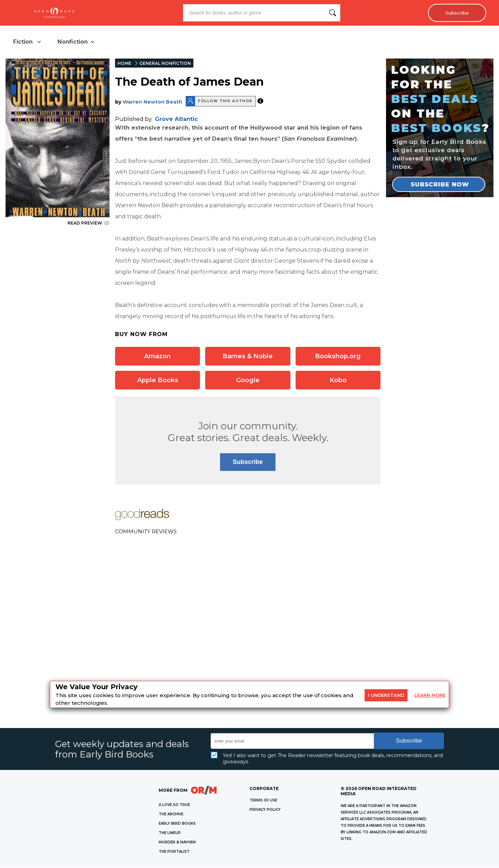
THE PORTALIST (174, 852)
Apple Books (158, 380)
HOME (124, 64)
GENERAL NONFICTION (165, 64)
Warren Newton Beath (152, 102)
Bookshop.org (338, 357)
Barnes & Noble (248, 357)
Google (248, 380)
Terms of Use (263, 801)
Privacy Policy (265, 810)
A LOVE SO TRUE (174, 805)
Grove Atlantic (176, 119)
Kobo (338, 380)
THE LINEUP (170, 834)
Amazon (157, 357)
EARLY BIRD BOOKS (177, 824)
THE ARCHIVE (171, 815)
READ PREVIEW (89, 224)
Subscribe (456, 13)
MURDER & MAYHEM (177, 843)
